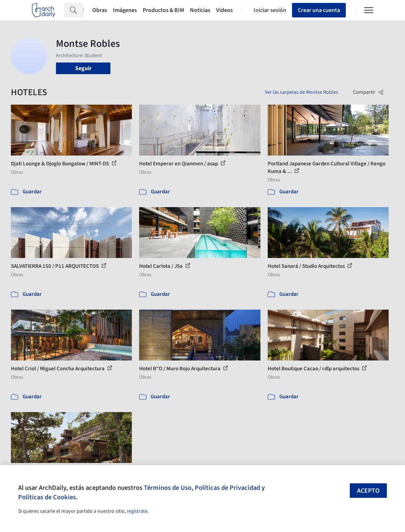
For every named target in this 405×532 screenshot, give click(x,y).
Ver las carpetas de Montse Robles (301, 92)
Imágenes (125, 10)
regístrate (137, 511)
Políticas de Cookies (47, 497)
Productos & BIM (163, 10)
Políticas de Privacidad (227, 488)
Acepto (368, 491)
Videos (224, 10)
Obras (100, 10)
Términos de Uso (168, 488)
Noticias (200, 10)
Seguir (83, 68)
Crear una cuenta (319, 10)
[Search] (83, 10)
